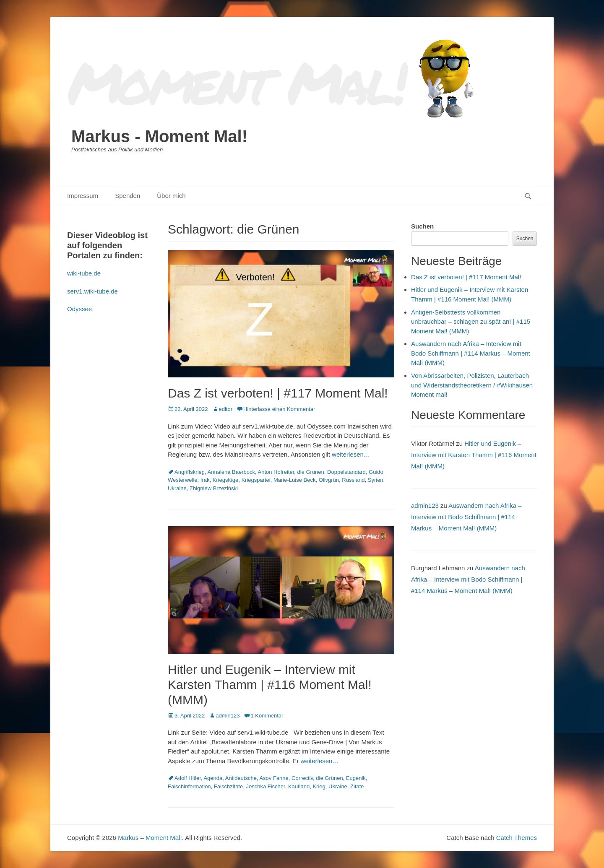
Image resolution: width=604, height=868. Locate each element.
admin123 (228, 716)
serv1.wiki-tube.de (92, 291)
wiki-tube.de (84, 273)
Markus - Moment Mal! (159, 136)
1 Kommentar (267, 716)
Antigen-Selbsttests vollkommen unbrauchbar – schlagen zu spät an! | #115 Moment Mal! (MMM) (471, 322)
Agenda (213, 778)
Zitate (357, 786)
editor (226, 409)
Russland (353, 480)
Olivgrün (329, 480)
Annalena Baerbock (231, 472)
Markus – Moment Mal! (150, 838)
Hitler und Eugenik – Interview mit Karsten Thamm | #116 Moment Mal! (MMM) (270, 685)
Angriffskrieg (190, 472)
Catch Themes (517, 838)
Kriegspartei (256, 480)
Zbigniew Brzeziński (214, 488)
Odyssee (79, 309)
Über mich (171, 196)
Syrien (376, 480)
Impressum (83, 196)
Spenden (128, 196)
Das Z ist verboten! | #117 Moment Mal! (278, 393)
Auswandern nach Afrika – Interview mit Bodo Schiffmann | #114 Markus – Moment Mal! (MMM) (471, 353)
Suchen (422, 226)
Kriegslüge (225, 480)
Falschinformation (189, 786)
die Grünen (310, 472)
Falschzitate (228, 786)
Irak (205, 480)
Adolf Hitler (188, 778)
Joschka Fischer (265, 786)
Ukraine (177, 488)
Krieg (319, 786)
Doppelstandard (346, 472)
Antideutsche (241, 778)
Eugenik (356, 778)
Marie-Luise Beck (294, 480)
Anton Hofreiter (276, 472)
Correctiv (302, 778)
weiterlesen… (351, 454)
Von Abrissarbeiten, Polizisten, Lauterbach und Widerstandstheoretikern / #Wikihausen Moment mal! (472, 385)
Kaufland (299, 786)
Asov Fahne (274, 778)
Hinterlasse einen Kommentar (279, 409)
